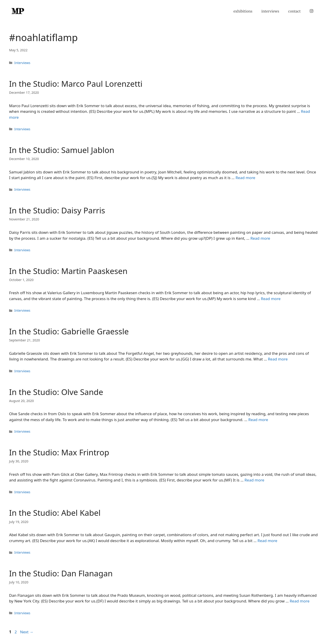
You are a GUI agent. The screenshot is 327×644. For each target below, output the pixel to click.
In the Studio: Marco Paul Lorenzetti (76, 84)
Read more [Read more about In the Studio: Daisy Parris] (260, 238)
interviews (270, 11)
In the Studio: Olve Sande (56, 392)
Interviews (22, 63)
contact (294, 11)
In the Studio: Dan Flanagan (61, 573)
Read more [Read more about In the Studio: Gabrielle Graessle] (278, 359)
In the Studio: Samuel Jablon (62, 150)
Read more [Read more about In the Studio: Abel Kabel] (267, 541)
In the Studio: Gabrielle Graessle (69, 331)
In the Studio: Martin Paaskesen (68, 271)
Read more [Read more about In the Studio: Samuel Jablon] (245, 178)
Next (27, 632)
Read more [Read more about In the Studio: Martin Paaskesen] (271, 299)
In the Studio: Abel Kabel (55, 513)
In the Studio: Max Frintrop (59, 452)
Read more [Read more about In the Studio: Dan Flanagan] (300, 601)
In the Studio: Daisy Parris (57, 210)
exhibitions (243, 11)
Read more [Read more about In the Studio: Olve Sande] (258, 420)
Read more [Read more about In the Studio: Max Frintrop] (254, 480)
